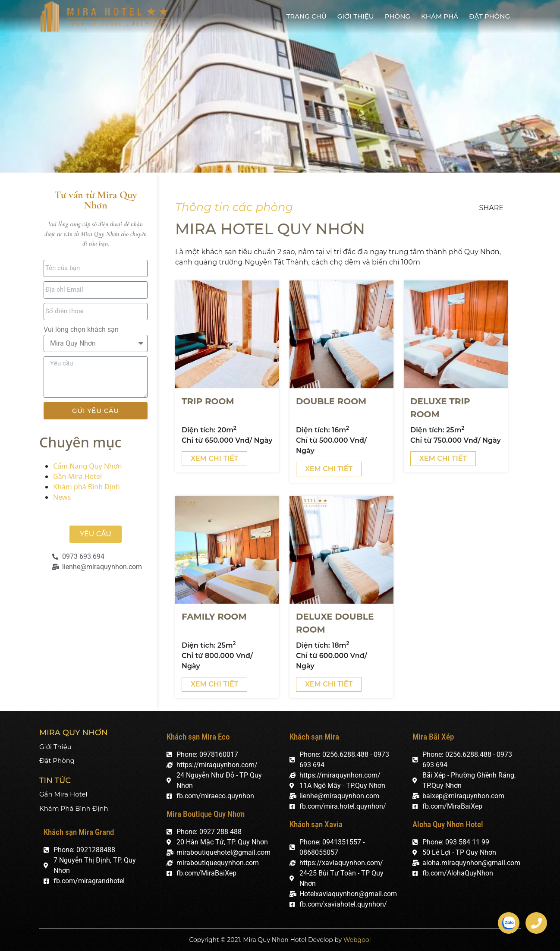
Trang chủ (306, 16)
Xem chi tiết (214, 458)
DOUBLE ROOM (331, 401)
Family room (214, 617)
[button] (96, 534)
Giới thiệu (356, 16)
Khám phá (440, 16)
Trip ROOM (208, 401)
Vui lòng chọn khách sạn (81, 329)
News (62, 497)
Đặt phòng (489, 16)
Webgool (357, 940)
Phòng (398, 16)
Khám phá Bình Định (87, 487)
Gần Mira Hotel (77, 476)
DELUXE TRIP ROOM (440, 408)
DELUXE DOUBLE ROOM (335, 623)
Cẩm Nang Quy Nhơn (88, 466)
